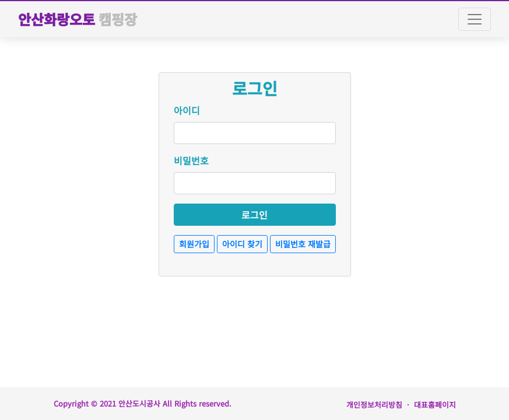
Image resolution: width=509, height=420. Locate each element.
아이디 (187, 110)
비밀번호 (191, 160)
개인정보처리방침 (374, 405)
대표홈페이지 (435, 405)
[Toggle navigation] (475, 19)
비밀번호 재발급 (303, 244)
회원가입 (194, 244)
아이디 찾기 (242, 244)
